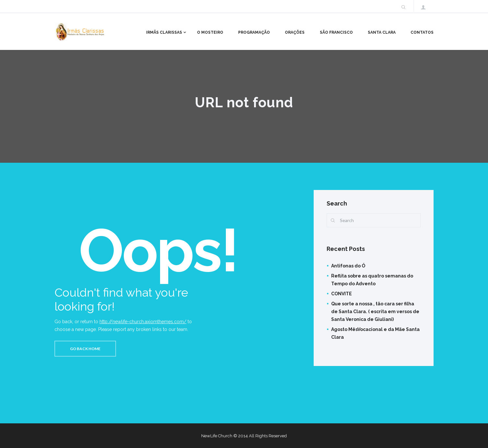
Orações (295, 32)
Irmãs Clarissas (164, 32)
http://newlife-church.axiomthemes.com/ (143, 322)
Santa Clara (382, 32)
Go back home (85, 349)
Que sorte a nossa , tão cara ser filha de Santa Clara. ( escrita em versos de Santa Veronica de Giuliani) (375, 312)
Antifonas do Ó (348, 266)
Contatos (422, 32)
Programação (254, 32)
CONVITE (342, 294)
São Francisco (336, 32)
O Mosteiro (210, 32)
